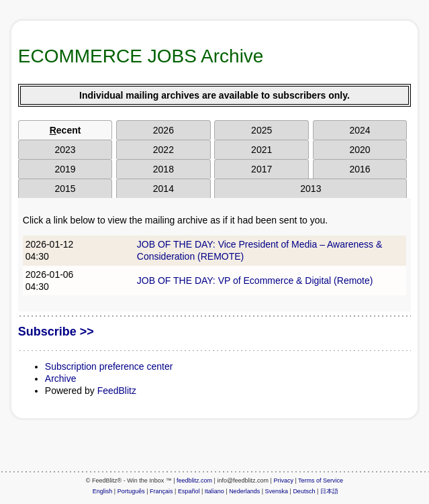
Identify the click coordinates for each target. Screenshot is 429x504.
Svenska (277, 491)
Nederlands (244, 491)
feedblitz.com (194, 481)
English (103, 491)
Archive (61, 379)
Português (131, 491)
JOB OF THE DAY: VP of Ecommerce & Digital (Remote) (255, 281)
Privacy (283, 481)
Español (189, 491)
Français (161, 491)
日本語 (329, 491)
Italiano (214, 491)
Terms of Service (321, 481)
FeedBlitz (117, 391)
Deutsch (304, 491)
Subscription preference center (109, 366)
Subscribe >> (56, 332)
